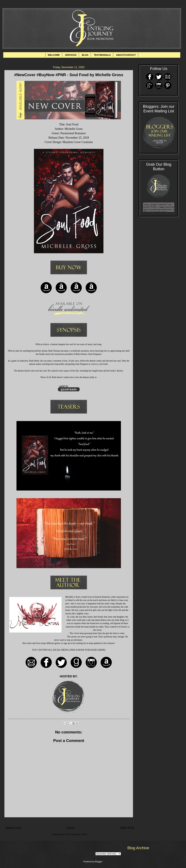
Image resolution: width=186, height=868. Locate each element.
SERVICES (71, 55)
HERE (102, 650)
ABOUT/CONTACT (126, 55)
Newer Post (13, 828)
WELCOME (54, 55)
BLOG (85, 55)
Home (70, 828)
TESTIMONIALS (102, 55)
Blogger (99, 862)
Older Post (127, 828)
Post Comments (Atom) (76, 834)
